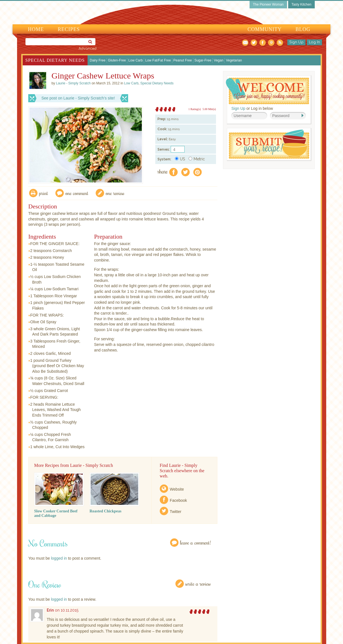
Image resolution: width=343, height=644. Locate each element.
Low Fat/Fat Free (158, 60)
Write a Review (198, 584)
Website (177, 489)
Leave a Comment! (196, 542)
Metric (197, 159)
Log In (314, 42)
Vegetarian (234, 60)
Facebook (178, 500)
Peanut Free (183, 60)
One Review (115, 193)
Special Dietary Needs (55, 60)
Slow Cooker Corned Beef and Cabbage (56, 513)
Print (44, 193)
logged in (59, 558)
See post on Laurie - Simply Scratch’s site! (78, 98)
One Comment (77, 193)
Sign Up (296, 42)
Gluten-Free (117, 60)
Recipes (69, 29)
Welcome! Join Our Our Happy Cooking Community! (267, 91)
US (180, 159)
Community (265, 29)
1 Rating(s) (195, 109)
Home (36, 29)
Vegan (219, 60)
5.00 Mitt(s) (209, 109)
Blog (303, 29)
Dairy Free (98, 60)
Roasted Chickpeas (105, 511)
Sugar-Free (203, 60)
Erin (50, 610)
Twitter (176, 512)
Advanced (88, 49)
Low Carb (136, 60)
